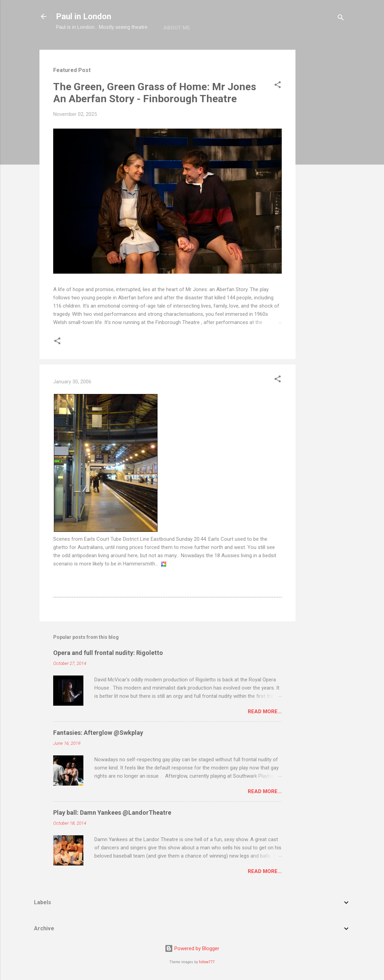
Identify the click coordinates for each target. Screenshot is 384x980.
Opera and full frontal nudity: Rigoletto (108, 653)
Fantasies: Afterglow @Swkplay (98, 733)
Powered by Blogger (192, 948)
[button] (278, 86)
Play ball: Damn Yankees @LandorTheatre (112, 812)
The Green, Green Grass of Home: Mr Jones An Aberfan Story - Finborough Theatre (155, 93)
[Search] (341, 19)
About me (177, 28)
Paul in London (84, 16)
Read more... (265, 712)
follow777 (207, 962)
